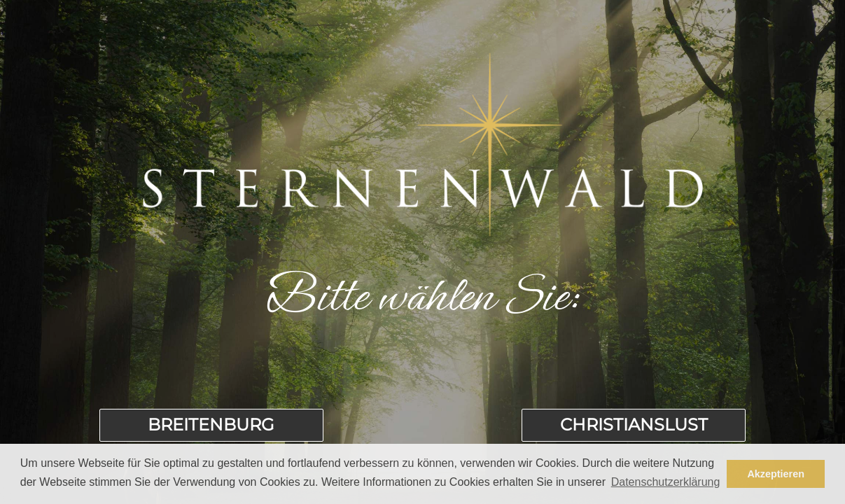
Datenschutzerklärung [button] (666, 482)
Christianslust (634, 425)
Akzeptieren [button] (776, 474)
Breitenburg (211, 425)
